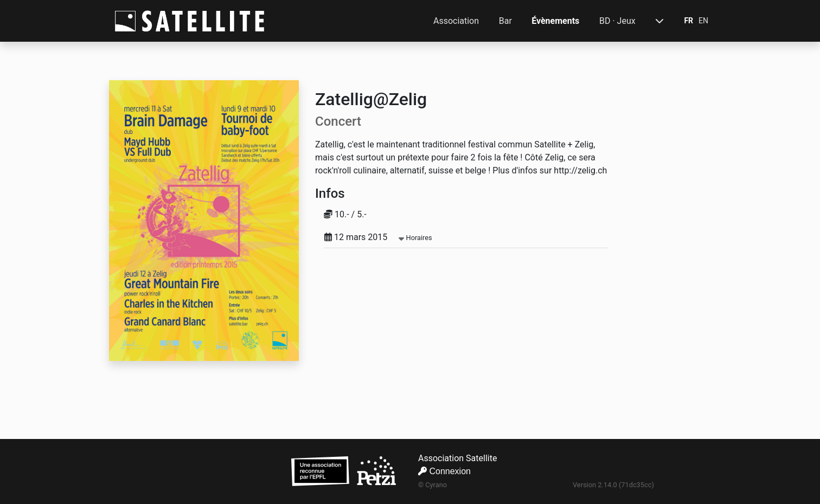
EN (703, 21)
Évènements (555, 21)
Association (456, 21)
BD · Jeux (617, 21)
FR (688, 21)
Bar (505, 21)
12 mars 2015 (378, 237)
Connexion (444, 471)
